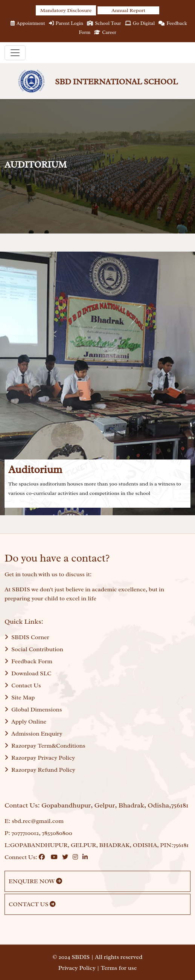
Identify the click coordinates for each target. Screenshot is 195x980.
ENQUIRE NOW (35, 881)
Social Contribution (34, 649)
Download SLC (28, 673)
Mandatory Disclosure (66, 10)
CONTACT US (32, 904)
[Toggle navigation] (15, 53)
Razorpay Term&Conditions (45, 746)
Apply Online (25, 722)
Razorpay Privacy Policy (40, 758)
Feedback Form (28, 661)
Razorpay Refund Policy (40, 770)
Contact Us (23, 685)
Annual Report (128, 10)
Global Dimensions (33, 710)
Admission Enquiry (33, 734)
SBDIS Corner (27, 637)
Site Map (20, 698)
